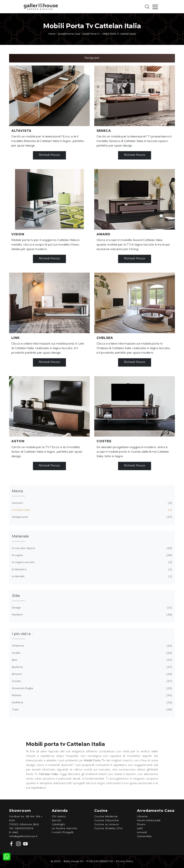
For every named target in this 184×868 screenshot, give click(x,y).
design (91, 608)
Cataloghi (58, 824)
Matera (91, 695)
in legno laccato (91, 562)
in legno (91, 555)
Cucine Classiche (107, 820)
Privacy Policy (125, 861)
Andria (91, 653)
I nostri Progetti (63, 832)
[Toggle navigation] (155, 7)
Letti (140, 828)
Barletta (91, 667)
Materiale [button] (20, 537)
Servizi (57, 820)
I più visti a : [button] (22, 634)
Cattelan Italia (91, 510)
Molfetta (91, 703)
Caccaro (91, 503)
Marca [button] (17, 491)
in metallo (91, 576)
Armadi (142, 832)
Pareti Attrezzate (149, 820)
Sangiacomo (91, 517)
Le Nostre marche (64, 828)
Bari (91, 660)
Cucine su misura (107, 824)
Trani (91, 710)
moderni (91, 615)
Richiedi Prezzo (50, 155)
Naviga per (92, 58)
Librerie (142, 817)
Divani (141, 824)
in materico (91, 569)
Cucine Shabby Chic (109, 828)
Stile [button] (16, 596)
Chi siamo (59, 817)
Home (52, 34)
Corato (91, 681)
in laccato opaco (91, 548)
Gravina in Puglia (91, 688)
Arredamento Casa (69, 34)
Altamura (91, 646)
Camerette (144, 836)
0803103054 (24, 828)
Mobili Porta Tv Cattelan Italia (119, 34)
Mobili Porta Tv (91, 34)
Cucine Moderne (106, 817)
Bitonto (91, 674)
